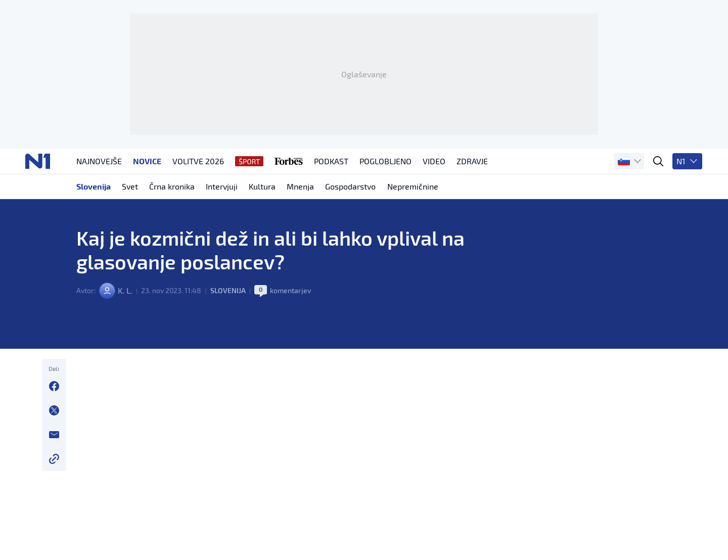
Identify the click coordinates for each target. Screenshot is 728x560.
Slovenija (227, 298)
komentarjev (290, 298)
